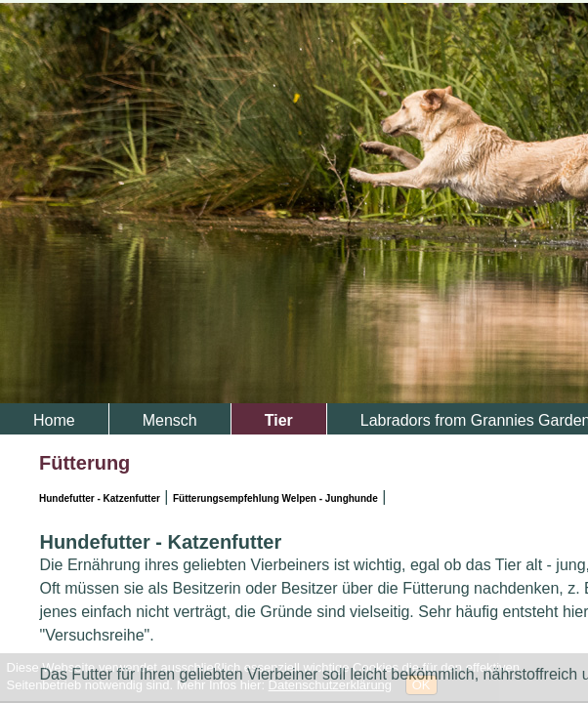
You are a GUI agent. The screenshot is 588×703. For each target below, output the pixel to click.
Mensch (170, 420)
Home (54, 420)
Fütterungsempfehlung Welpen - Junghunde (275, 498)
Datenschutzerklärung (330, 685)
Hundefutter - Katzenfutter (100, 498)
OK (421, 685)
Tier (279, 420)
